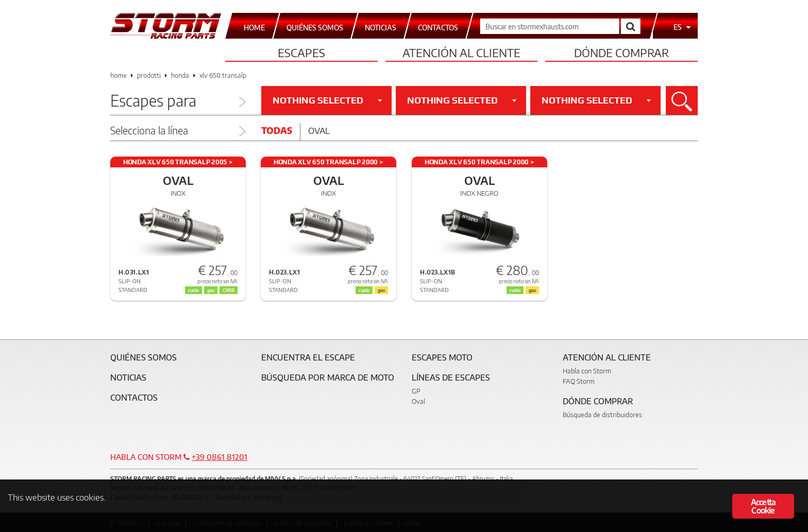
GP (416, 391)
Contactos (134, 398)
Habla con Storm (587, 371)
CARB (229, 290)
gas (211, 290)
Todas (277, 130)
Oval (319, 130)
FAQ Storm (579, 381)
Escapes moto (442, 357)
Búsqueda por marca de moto (328, 377)
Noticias (128, 377)
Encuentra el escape (308, 357)
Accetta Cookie (763, 506)
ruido (193, 290)
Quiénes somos (144, 357)
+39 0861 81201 (220, 457)
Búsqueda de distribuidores (602, 415)
